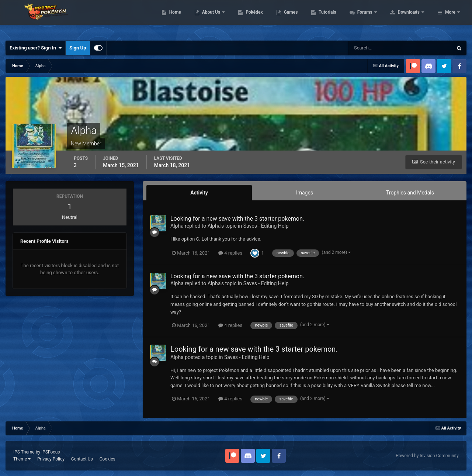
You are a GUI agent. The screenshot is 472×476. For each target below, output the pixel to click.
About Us (258, 18)
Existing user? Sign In (36, 48)
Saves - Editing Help (266, 226)
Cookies (107, 459)
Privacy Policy (51, 459)
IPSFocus (51, 452)
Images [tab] (305, 193)
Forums (412, 18)
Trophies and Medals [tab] (410, 193)
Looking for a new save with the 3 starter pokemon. (237, 219)
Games (338, 18)
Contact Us (82, 459)
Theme (22, 459)
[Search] (378, 48)
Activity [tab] (199, 193)
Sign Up (78, 48)
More (450, 18)
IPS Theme (24, 452)
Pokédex (301, 18)
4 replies (230, 253)
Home (222, 18)
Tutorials (374, 18)
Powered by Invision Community (427, 456)
